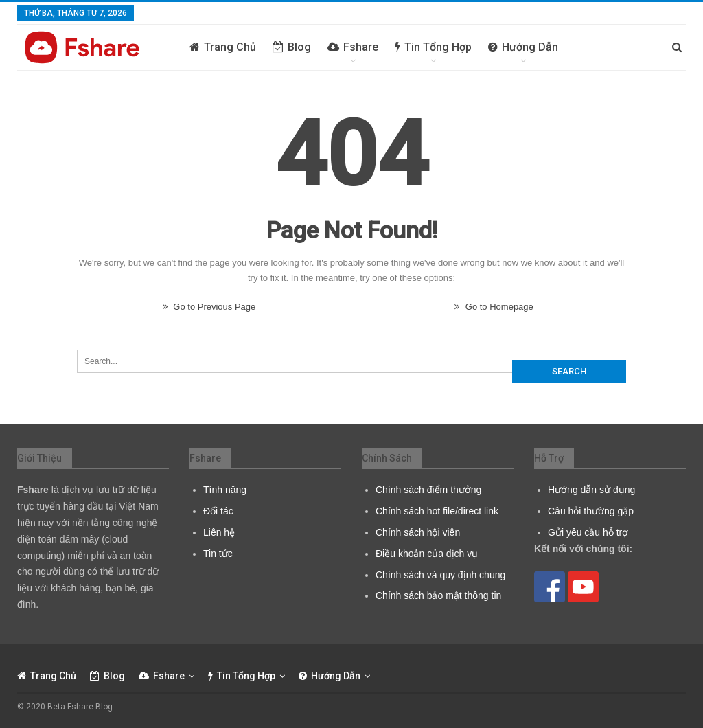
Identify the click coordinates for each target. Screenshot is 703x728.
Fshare (353, 47)
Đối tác (218, 511)
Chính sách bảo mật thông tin (438, 595)
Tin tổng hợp (433, 47)
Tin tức (218, 554)
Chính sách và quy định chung (440, 575)
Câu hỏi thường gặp (591, 511)
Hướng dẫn (523, 47)
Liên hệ (219, 532)
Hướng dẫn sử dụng (591, 490)
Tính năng (225, 490)
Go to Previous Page (209, 307)
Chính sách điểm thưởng (428, 490)
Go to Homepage (494, 307)
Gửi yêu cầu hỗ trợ (588, 532)
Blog (292, 47)
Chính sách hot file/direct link (437, 511)
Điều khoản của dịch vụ (427, 554)
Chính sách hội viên (418, 532)
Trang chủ (223, 47)
